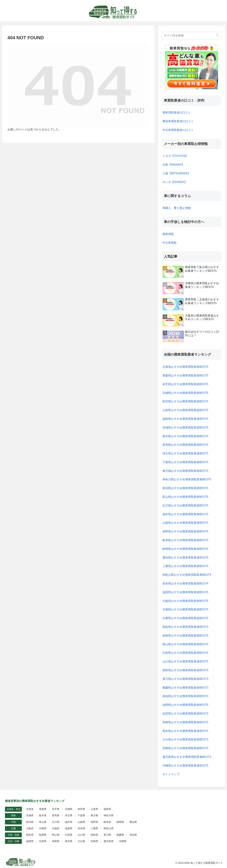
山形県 (94, 809)
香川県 (107, 835)
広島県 (69, 835)
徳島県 (94, 835)
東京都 (94, 815)
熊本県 (69, 841)
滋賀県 (69, 828)
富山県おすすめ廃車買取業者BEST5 (185, 497)
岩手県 (56, 809)
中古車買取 (170, 243)
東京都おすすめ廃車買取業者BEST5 (185, 471)
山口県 (81, 835)
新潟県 (30, 822)
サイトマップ (171, 774)
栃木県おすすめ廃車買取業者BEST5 (185, 436)
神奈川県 (109, 815)
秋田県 (81, 809)
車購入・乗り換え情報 (177, 208)
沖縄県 (123, 841)
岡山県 (56, 835)
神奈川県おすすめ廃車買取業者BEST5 (187, 479)
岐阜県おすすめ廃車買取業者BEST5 (185, 540)
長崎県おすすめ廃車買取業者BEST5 (185, 722)
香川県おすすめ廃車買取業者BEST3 (185, 679)
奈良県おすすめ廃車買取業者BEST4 (185, 583)
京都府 (56, 828)
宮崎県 (94, 841)
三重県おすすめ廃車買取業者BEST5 (185, 566)
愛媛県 (120, 835)
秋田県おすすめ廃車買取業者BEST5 (185, 401)
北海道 (30, 809)
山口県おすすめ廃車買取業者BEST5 (185, 661)
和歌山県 (109, 828)
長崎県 (56, 841)
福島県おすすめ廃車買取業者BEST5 (185, 419)
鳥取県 (30, 835)
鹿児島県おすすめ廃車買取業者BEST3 (187, 757)
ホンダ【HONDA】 (175, 182)
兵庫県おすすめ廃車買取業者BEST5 (185, 618)
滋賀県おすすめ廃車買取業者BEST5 (185, 592)
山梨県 (81, 822)
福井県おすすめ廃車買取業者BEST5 (185, 514)
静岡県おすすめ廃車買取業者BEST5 (185, 549)
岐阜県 (107, 822)
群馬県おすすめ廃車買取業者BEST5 (185, 445)
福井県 (69, 822)
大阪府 (30, 828)
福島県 (107, 809)
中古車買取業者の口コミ (178, 130)
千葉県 (81, 815)
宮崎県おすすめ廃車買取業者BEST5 (185, 748)
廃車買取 (168, 234)
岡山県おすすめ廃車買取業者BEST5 (185, 644)
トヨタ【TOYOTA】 (175, 156)
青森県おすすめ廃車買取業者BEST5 (185, 375)
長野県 (94, 822)
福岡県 (30, 841)
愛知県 (133, 822)
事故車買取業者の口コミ (178, 121)
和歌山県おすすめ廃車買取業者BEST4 (187, 575)
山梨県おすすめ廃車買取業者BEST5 (185, 523)
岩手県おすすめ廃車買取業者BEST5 (185, 384)
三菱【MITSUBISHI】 (176, 173)
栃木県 (43, 815)
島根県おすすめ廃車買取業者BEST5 (185, 636)
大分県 (81, 841)
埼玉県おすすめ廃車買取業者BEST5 (185, 453)
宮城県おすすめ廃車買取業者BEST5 (185, 393)
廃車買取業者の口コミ (177, 113)
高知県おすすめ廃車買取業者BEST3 (185, 696)
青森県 (43, 809)
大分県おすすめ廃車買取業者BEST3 (185, 739)
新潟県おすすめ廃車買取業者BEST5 (185, 488)
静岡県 (120, 822)
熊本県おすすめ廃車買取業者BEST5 (185, 731)
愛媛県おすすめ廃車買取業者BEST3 (185, 688)
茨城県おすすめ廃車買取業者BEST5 (185, 428)
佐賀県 (43, 841)
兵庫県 (43, 828)
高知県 (133, 835)
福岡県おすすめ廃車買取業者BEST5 (185, 705)
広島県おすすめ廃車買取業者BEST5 (185, 653)
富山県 (43, 822)
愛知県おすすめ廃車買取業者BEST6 (185, 558)
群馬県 (56, 815)
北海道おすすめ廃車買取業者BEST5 (185, 367)
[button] (218, 35)
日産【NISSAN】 (173, 165)
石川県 (56, 822)
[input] (192, 36)
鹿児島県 (109, 841)
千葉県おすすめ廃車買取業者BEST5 (185, 462)
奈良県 (81, 828)
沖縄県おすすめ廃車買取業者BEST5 (185, 766)
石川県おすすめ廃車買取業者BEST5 (185, 506)
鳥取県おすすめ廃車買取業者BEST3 (185, 627)
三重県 (94, 828)
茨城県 (30, 815)
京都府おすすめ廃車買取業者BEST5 (185, 609)
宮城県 (69, 809)
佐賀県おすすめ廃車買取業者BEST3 (185, 714)
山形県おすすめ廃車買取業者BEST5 (185, 410)
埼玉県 (69, 815)
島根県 (43, 835)
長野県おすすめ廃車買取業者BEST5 (185, 531)
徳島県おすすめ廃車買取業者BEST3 (185, 670)
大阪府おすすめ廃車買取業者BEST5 (185, 601)
